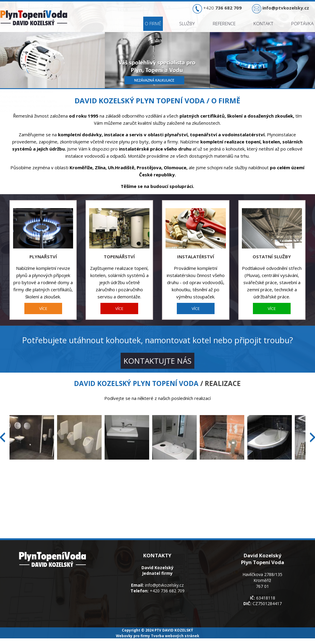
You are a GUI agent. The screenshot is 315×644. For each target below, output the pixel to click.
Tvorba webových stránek (175, 636)
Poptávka (302, 24)
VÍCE (43, 308)
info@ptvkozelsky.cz (164, 585)
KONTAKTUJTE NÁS (157, 361)
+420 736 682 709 (167, 591)
